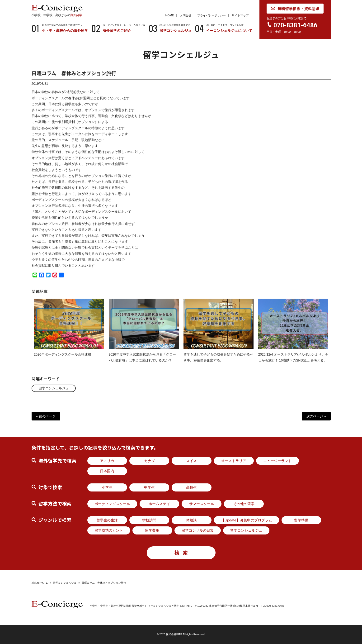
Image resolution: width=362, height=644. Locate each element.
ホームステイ (159, 504)
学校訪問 (149, 520)
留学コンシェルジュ (54, 388)
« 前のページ (46, 416)
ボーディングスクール (112, 504)
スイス (191, 461)
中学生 (149, 487)
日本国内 (107, 471)
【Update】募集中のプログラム (247, 520)
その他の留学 (244, 504)
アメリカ (107, 461)
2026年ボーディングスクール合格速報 (63, 358)
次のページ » (316, 416)
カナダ (149, 461)
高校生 (191, 487)
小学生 (107, 487)
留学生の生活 (107, 520)
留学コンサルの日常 (198, 530)
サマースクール (202, 504)
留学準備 (301, 520)
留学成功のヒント (109, 530)
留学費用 (152, 530)
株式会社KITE (40, 583)
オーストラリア (234, 461)
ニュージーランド (277, 461)
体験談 (191, 520)
